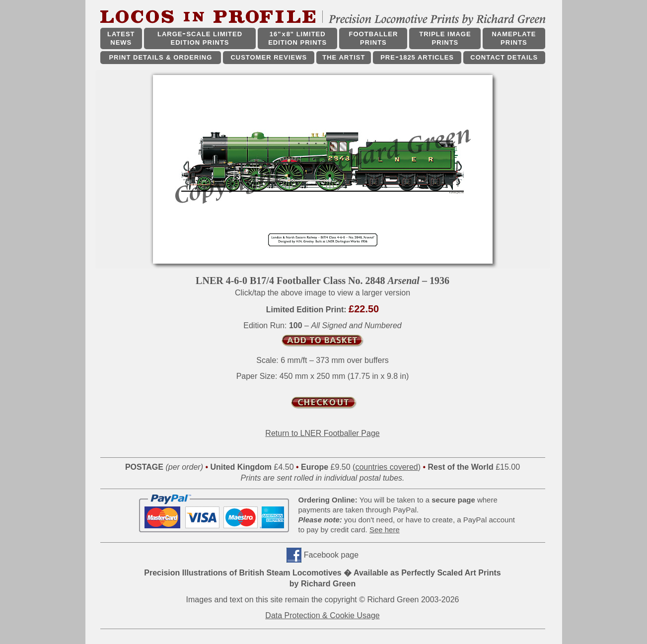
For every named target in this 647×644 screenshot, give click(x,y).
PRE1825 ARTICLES (417, 57)
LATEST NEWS (121, 38)
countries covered (386, 467)
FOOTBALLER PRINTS (374, 38)
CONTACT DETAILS (504, 57)
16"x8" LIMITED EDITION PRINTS (297, 38)
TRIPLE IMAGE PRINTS (445, 38)
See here (385, 530)
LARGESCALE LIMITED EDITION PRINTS (200, 38)
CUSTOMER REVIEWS (269, 57)
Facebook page (331, 555)
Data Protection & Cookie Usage (322, 615)
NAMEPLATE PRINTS (514, 38)
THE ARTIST (344, 57)
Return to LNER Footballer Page (322, 433)
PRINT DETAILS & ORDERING (160, 57)
